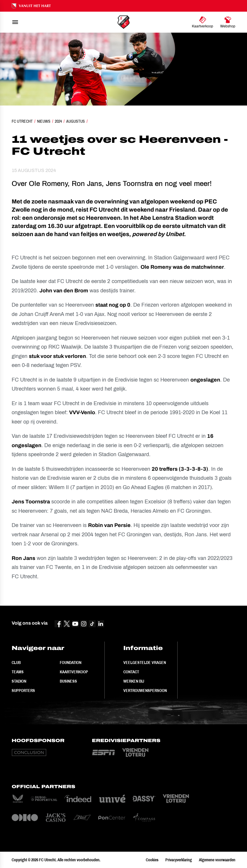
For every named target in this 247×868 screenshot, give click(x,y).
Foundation (71, 663)
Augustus (76, 121)
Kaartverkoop (74, 672)
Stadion (19, 681)
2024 (58, 121)
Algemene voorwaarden (217, 860)
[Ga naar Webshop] (228, 22)
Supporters (23, 690)
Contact (131, 672)
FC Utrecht (22, 121)
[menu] (15, 22)
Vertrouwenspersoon (145, 690)
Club (16, 663)
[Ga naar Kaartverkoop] (203, 22)
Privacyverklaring (179, 860)
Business (68, 681)
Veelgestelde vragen (145, 663)
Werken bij (134, 681)
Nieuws (44, 121)
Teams (18, 672)
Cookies (152, 860)
